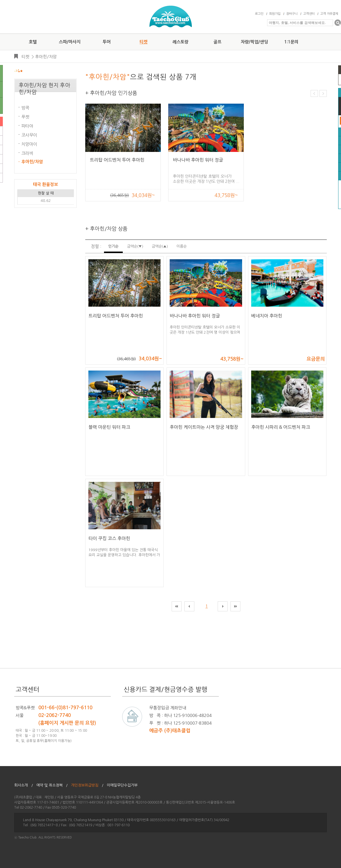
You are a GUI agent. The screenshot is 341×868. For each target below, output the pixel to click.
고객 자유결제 (329, 14)
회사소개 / (24, 785)
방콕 (25, 108)
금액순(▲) (160, 246)
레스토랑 (180, 42)
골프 (217, 42)
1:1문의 (291, 42)
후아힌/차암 (46, 57)
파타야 (27, 126)
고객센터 (309, 14)
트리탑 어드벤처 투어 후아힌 (117, 160)
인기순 (113, 246)
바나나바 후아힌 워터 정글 (198, 160)
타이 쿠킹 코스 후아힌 (109, 538)
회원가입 (275, 14)
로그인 (259, 14)
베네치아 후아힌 (267, 316)
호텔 (33, 42)
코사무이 (29, 135)
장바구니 (292, 14)
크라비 (27, 153)
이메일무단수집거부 (124, 785)
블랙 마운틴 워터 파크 (109, 427)
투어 (107, 42)
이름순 (182, 246)
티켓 (144, 42)
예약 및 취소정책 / (52, 785)
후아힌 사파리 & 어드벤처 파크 (281, 427)
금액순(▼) (135, 246)
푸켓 (25, 117)
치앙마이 (29, 144)
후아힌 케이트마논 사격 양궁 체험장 (204, 427)
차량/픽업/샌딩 (254, 42)
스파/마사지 (70, 42)
